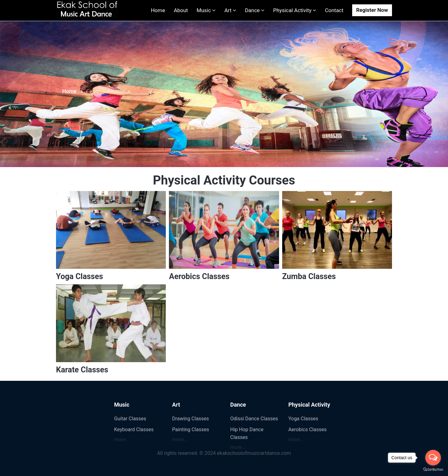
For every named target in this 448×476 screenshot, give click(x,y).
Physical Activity (295, 10)
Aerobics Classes (199, 276)
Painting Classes (191, 429)
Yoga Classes (79, 276)
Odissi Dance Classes (254, 419)
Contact (334, 10)
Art (230, 10)
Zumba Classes (309, 276)
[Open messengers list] (433, 458)
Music (206, 10)
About (181, 10)
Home (158, 10)
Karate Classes (82, 370)
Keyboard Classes (134, 429)
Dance (255, 10)
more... (122, 439)
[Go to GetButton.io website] (433, 470)
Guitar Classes (130, 419)
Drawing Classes (190, 419)
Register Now (372, 10)
